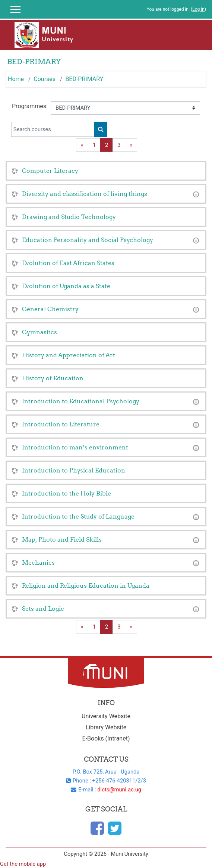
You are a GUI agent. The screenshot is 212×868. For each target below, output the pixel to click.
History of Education (53, 378)
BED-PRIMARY (84, 79)
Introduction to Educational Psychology (81, 401)
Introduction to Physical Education (74, 470)
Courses (45, 79)
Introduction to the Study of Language (78, 516)
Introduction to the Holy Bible (67, 493)
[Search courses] (53, 129)
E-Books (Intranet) (106, 738)
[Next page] (131, 145)
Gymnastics (39, 332)
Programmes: (30, 106)
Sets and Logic (43, 609)
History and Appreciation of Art (69, 355)
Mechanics (38, 562)
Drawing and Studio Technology (69, 217)
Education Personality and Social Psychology (88, 240)
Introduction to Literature (61, 424)
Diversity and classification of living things (85, 194)
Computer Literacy (50, 171)
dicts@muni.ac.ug (119, 790)
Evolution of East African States (68, 263)
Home (16, 79)
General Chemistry (50, 309)
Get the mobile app (23, 864)
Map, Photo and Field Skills (62, 539)
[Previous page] (82, 145)
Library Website (106, 727)
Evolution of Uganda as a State (66, 286)
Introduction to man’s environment (75, 447)
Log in (198, 9)
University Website (106, 716)
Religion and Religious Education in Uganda (86, 585)
